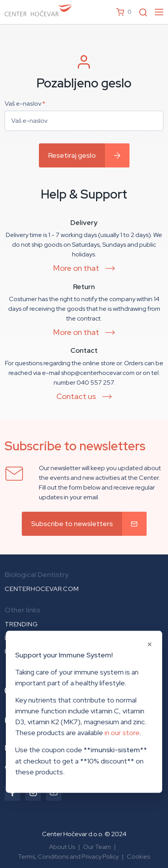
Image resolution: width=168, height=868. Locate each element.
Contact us (76, 396)
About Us (62, 847)
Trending (21, 624)
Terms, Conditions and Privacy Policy (68, 857)
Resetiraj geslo (72, 155)
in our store (122, 733)
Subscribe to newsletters (72, 524)
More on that (76, 268)
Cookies (138, 857)
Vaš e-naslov (25, 104)
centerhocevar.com (42, 589)
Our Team (97, 847)
